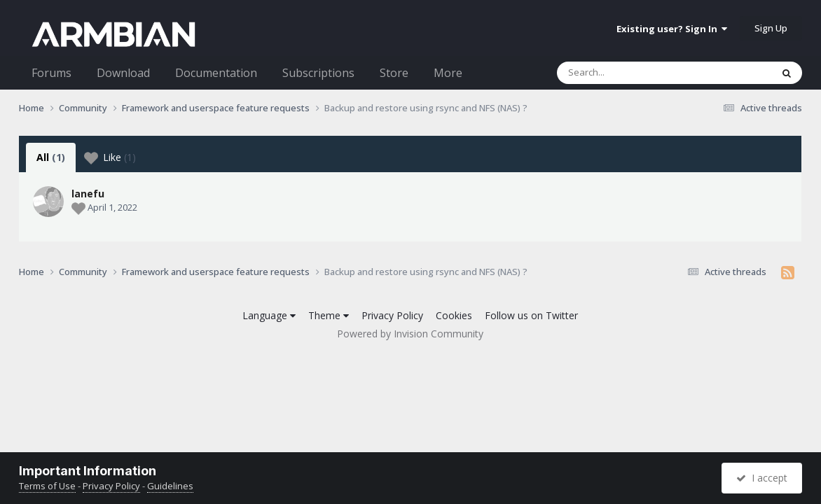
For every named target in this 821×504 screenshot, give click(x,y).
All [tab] (51, 157)
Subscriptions (318, 73)
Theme (329, 315)
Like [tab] (110, 157)
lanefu (88, 194)
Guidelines (170, 486)
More (448, 73)
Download (123, 73)
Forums (51, 73)
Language (269, 315)
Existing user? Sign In (672, 29)
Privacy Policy (392, 315)
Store (394, 73)
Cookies (454, 315)
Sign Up (771, 28)
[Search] (628, 73)
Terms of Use (47, 486)
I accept (762, 478)
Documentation (216, 73)
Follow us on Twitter (531, 315)
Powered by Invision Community (410, 334)
